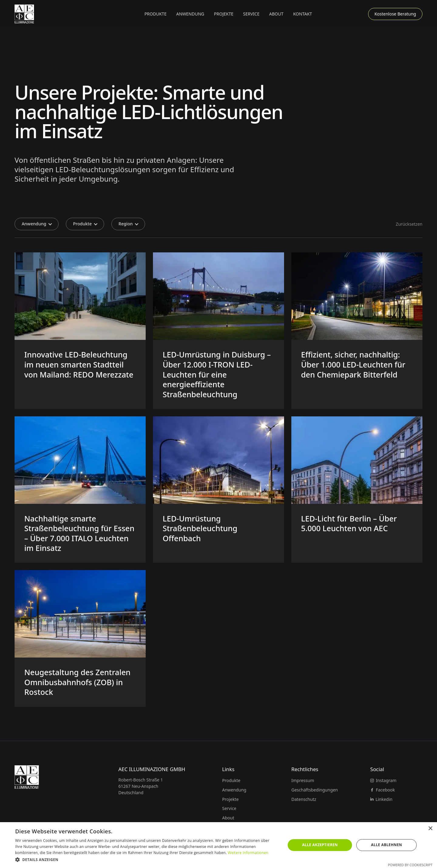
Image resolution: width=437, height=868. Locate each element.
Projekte (224, 14)
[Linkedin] (381, 799)
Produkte (231, 780)
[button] (156, 14)
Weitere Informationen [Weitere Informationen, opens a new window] (248, 853)
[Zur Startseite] (24, 14)
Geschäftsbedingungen (315, 790)
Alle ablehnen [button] (387, 845)
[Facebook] (383, 790)
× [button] (430, 829)
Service (251, 14)
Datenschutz (304, 799)
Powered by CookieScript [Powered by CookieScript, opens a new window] (410, 865)
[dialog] (218, 845)
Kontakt (303, 14)
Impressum (303, 780)
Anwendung (234, 790)
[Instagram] (383, 780)
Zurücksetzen (409, 224)
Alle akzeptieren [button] (320, 845)
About (276, 14)
